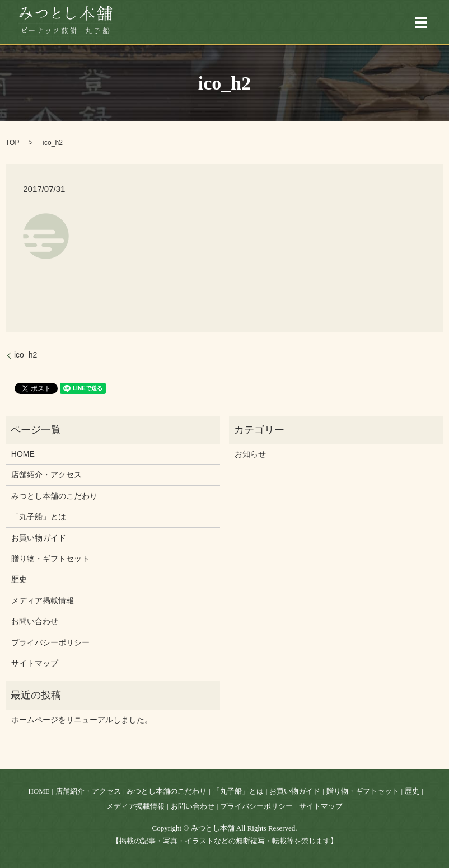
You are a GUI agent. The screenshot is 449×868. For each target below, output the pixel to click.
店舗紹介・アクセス (46, 475)
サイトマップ (35, 663)
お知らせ (250, 454)
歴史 (19, 579)
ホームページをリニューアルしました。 (82, 720)
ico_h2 (25, 355)
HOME (23, 454)
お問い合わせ (35, 621)
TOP (12, 143)
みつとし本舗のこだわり (54, 496)
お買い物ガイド (39, 538)
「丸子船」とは (39, 517)
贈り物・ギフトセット (50, 559)
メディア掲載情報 (43, 600)
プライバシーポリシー (50, 642)
